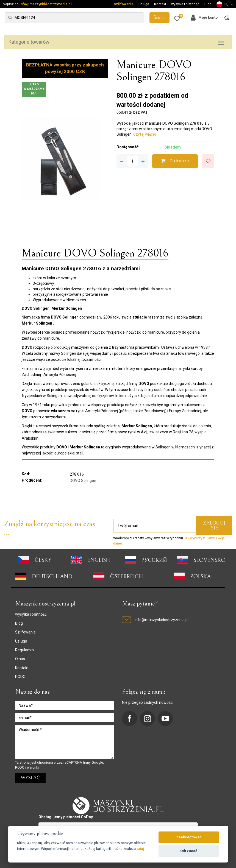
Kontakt (160, 4)
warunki (33, 767)
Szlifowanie (124, 4)
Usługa (144, 4)
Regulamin (24, 650)
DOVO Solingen (83, 481)
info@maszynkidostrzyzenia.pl (46, 4)
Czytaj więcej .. (146, 134)
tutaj (140, 849)
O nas (20, 659)
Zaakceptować (189, 837)
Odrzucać (189, 851)
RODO (20, 677)
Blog (208, 4)
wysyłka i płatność (185, 4)
